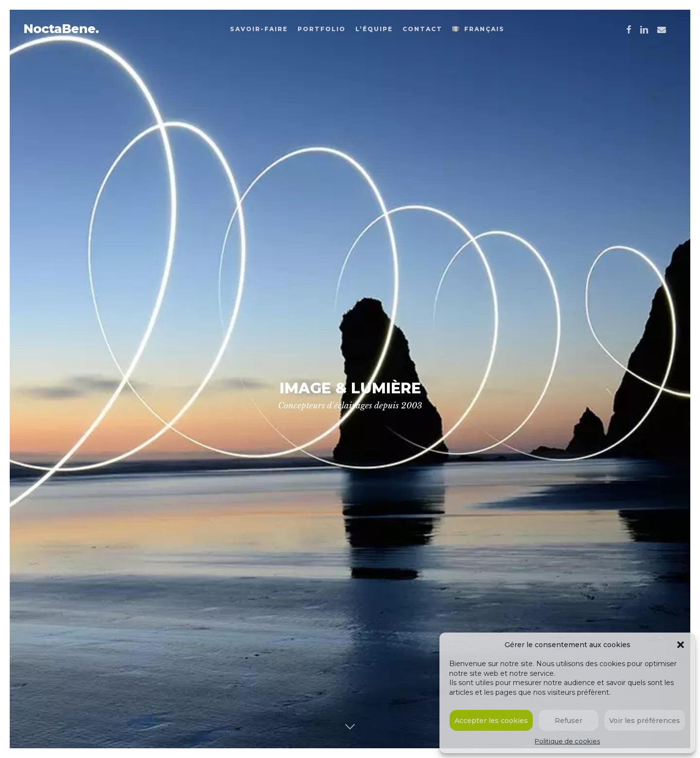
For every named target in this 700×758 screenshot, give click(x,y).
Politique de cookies (567, 741)
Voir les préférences (645, 721)
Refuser (569, 721)
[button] (681, 645)
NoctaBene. (61, 29)
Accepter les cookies (491, 721)
